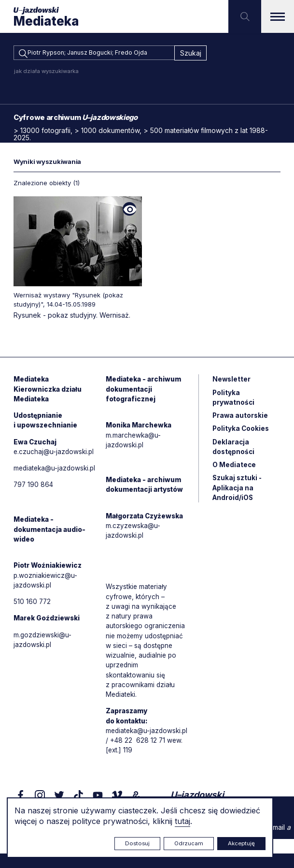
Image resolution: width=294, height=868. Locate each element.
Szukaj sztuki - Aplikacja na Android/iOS (238, 494)
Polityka (241, 433)
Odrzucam (189, 843)
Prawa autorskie (241, 419)
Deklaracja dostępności (234, 452)
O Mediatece (234, 470)
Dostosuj (137, 843)
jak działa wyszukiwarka (46, 73)
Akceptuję (241, 843)
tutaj (182, 821)
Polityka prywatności (234, 401)
